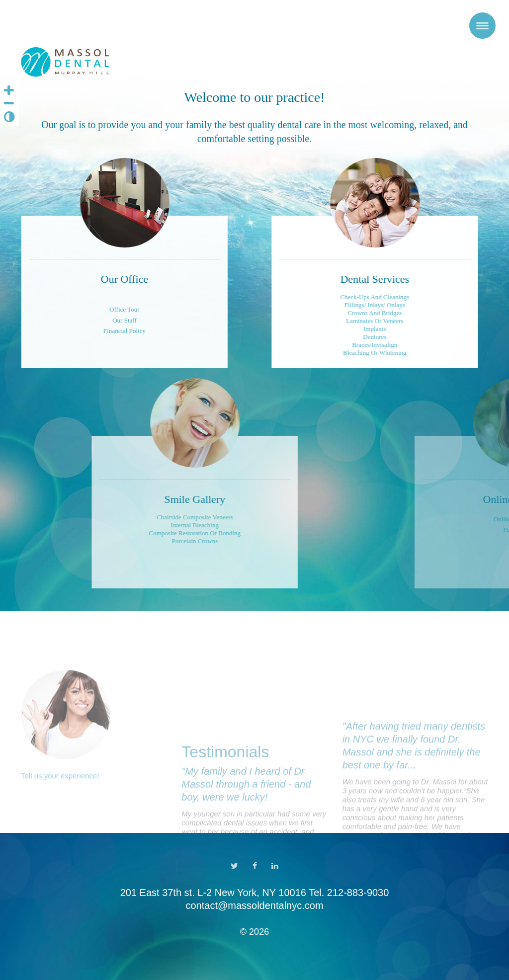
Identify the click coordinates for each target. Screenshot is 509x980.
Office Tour (100, 309)
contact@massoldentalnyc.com (254, 905)
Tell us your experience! (60, 819)
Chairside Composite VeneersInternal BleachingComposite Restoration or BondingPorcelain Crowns (268, 529)
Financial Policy (101, 331)
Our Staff (101, 320)
